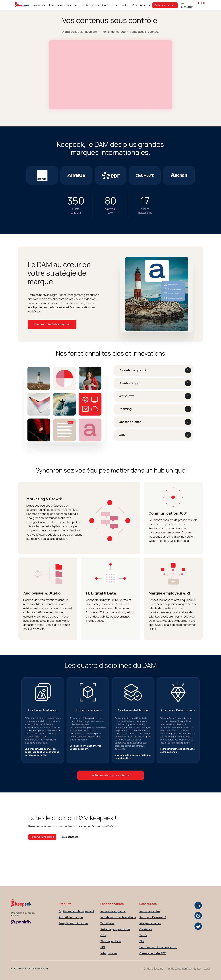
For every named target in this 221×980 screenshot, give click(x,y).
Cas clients (110, 5)
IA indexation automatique (118, 917)
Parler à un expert (165, 5)
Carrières (146, 929)
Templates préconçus (144, 32)
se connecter (187, 5)
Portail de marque (71, 917)
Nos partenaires (150, 923)
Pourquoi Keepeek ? (86, 5)
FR (201, 3)
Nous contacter (70, 837)
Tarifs (124, 5)
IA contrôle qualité (113, 911)
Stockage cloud (111, 941)
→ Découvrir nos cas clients (110, 775)
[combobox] (201, 3)
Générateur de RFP (153, 953)
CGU (207, 968)
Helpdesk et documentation (158, 947)
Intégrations (109, 953)
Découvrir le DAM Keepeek (52, 324)
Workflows (107, 923)
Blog (142, 941)
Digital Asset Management (76, 911)
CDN (103, 935)
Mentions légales (152, 968)
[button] (38, 5)
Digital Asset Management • (81, 32)
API (103, 947)
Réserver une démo (42, 837)
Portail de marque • (115, 32)
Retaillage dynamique (115, 929)
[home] (22, 5)
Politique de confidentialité (184, 968)
